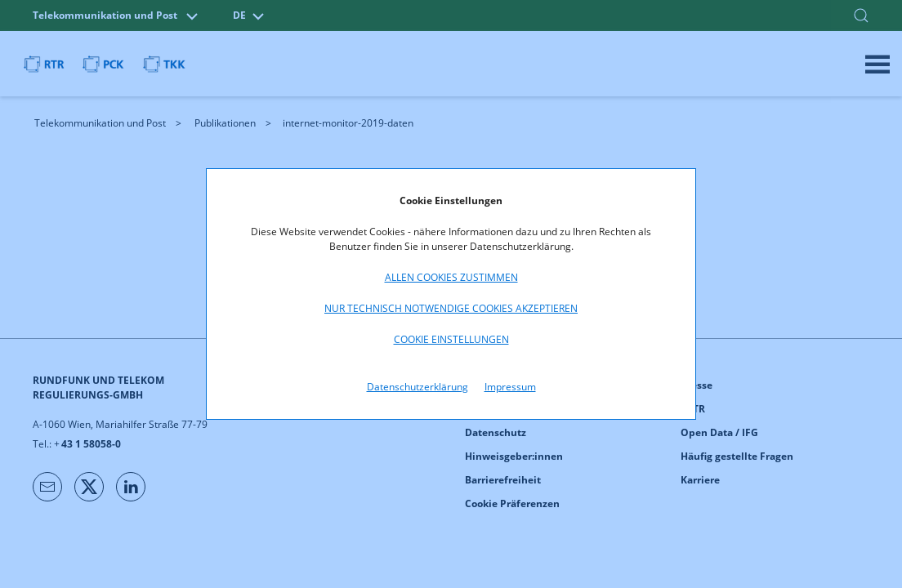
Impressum (510, 387)
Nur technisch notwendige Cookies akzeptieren (451, 308)
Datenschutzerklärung (418, 387)
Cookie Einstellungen (451, 339)
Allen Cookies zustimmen (451, 277)
